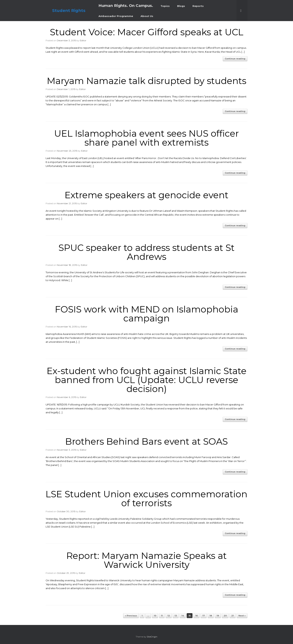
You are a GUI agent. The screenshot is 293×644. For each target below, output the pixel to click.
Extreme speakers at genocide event (146, 195)
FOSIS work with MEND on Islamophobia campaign (147, 314)
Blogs (181, 6)
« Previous (131, 616)
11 (162, 616)
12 (169, 616)
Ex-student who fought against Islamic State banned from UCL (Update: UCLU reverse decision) (147, 380)
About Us (147, 16)
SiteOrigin (152, 637)
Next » (242, 616)
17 (204, 616)
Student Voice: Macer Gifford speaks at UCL (147, 32)
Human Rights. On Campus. (126, 6)
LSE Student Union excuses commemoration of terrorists (146, 499)
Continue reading (235, 59)
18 (211, 616)
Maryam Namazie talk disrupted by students (147, 81)
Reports (198, 6)
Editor (83, 40)
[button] (242, 11)
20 (225, 616)
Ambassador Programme (116, 16)
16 (196, 616)
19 (218, 616)
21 (233, 616)
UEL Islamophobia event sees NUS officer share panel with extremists (146, 138)
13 (176, 616)
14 (183, 616)
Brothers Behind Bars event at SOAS (146, 441)
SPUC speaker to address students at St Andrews (146, 252)
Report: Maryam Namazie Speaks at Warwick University (146, 560)
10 (155, 616)
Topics (165, 6)
